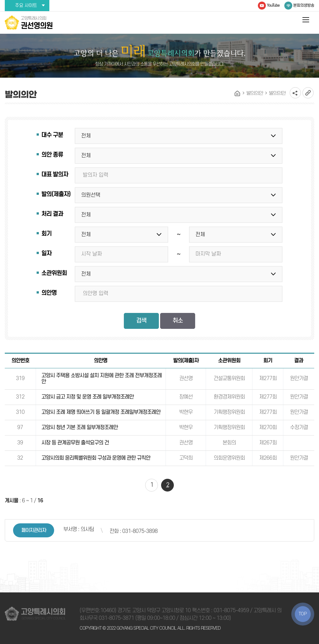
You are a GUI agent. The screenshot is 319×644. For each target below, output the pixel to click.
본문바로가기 (0, 0)
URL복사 (308, 93)
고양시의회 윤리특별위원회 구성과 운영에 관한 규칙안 (96, 458)
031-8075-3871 (116, 618)
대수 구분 (52, 135)
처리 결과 (52, 214)
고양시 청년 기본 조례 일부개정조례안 (80, 428)
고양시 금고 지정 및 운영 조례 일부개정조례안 (88, 397)
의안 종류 (52, 155)
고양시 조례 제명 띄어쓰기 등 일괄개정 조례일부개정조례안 (101, 412)
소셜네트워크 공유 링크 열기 (295, 93)
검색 (141, 321)
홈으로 (237, 94)
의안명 (49, 293)
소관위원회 (54, 273)
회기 (46, 234)
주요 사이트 (26, 6)
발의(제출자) (56, 194)
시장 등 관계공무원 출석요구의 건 (75, 443)
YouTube (273, 5)
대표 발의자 (55, 175)
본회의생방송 (304, 5)
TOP (303, 614)
